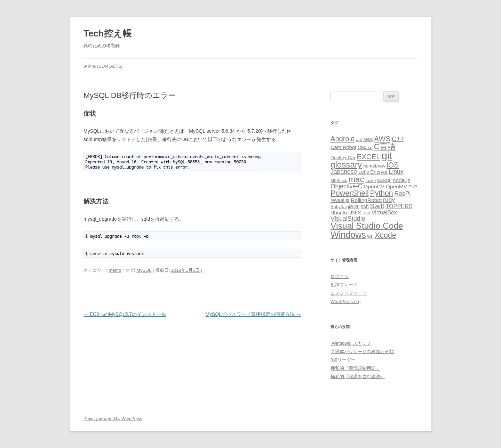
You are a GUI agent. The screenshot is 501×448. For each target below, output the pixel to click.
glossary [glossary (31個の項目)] (346, 165)
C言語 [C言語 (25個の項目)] (385, 146)
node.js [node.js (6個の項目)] (401, 180)
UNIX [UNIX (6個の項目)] (355, 213)
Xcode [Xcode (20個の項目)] (385, 235)
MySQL (144, 270)
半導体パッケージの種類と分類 (362, 352)
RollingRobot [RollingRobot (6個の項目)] (366, 200)
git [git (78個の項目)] (387, 156)
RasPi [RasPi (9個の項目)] (402, 194)
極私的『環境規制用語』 (355, 368)
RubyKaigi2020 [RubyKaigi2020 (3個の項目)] (345, 207)
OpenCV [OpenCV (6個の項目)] (374, 186)
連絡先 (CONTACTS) (103, 66)
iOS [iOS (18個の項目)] (393, 165)
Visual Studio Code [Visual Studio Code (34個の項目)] (367, 226)
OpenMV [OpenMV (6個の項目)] (396, 186)
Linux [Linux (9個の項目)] (396, 172)
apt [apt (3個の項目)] (359, 140)
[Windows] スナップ (351, 343)
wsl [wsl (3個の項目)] (371, 236)
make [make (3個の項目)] (371, 181)
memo (115, 270)
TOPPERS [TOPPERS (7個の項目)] (399, 206)
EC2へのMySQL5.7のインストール (125, 314)
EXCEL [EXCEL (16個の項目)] (368, 157)
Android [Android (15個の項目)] (343, 139)
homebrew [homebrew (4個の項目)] (374, 166)
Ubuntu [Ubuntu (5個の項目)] (339, 213)
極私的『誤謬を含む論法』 (358, 377)
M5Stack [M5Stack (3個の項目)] (339, 181)
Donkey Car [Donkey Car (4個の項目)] (343, 158)
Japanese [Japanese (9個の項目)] (344, 172)
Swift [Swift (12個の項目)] (377, 206)
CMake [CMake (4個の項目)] (365, 148)
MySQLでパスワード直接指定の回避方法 (253, 314)
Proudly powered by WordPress (113, 419)
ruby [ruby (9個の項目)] (389, 200)
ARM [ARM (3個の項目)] (368, 140)
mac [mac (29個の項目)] (356, 179)
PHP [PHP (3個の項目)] (413, 187)
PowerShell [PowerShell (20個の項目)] (350, 193)
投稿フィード (344, 285)
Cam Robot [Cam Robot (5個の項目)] (343, 147)
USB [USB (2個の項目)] (366, 213)
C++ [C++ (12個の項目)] (398, 139)
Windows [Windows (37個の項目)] (348, 235)
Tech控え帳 (108, 33)
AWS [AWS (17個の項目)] (382, 139)
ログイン (340, 276)
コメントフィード (349, 293)
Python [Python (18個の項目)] (382, 193)
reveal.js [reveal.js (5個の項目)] (340, 200)
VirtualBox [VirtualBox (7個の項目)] (384, 212)
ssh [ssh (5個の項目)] (365, 206)
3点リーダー (343, 360)
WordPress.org (345, 302)
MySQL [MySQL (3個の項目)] (384, 181)
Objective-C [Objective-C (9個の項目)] (346, 186)
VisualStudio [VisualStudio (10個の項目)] (348, 219)
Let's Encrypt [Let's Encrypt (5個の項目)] (373, 172)
